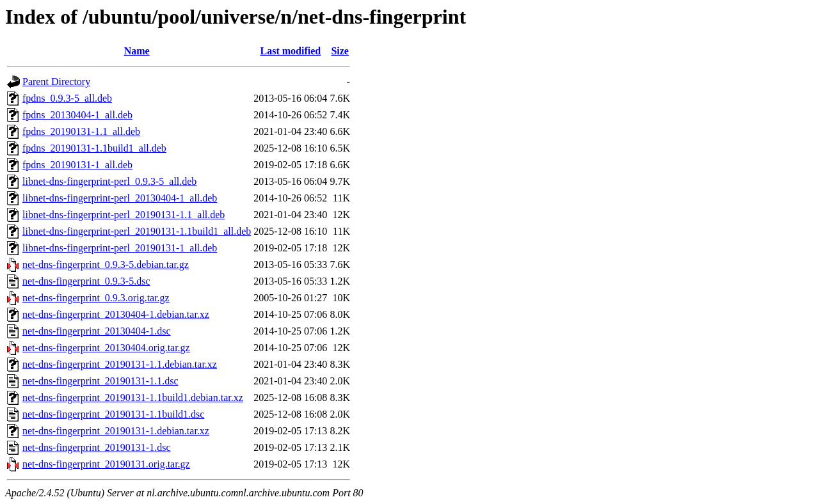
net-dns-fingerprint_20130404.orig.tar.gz (106, 348)
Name (137, 51)
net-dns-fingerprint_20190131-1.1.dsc (100, 381)
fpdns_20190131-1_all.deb (77, 165)
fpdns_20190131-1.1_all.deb (81, 131)
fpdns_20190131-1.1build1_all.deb (94, 148)
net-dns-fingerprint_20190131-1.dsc (97, 447)
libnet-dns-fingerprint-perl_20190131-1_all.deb (120, 248)
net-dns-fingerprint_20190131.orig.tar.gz (106, 464)
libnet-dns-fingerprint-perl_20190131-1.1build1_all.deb (137, 231)
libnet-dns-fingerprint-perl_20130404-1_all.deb (120, 198)
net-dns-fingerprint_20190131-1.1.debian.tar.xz (120, 364)
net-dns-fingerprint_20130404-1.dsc (97, 331)
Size (340, 51)
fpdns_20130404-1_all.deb (77, 115)
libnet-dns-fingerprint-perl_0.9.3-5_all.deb (109, 181)
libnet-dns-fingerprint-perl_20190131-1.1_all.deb (124, 215)
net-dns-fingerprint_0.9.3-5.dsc (86, 281)
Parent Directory (56, 82)
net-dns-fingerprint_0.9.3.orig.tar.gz (96, 298)
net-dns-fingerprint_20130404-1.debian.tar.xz (116, 314)
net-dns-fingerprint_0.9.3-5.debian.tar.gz (106, 264)
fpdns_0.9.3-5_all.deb (67, 98)
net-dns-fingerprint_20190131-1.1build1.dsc (113, 414)
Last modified (290, 51)
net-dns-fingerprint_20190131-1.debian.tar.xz (116, 431)
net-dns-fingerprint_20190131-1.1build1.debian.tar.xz (133, 398)
